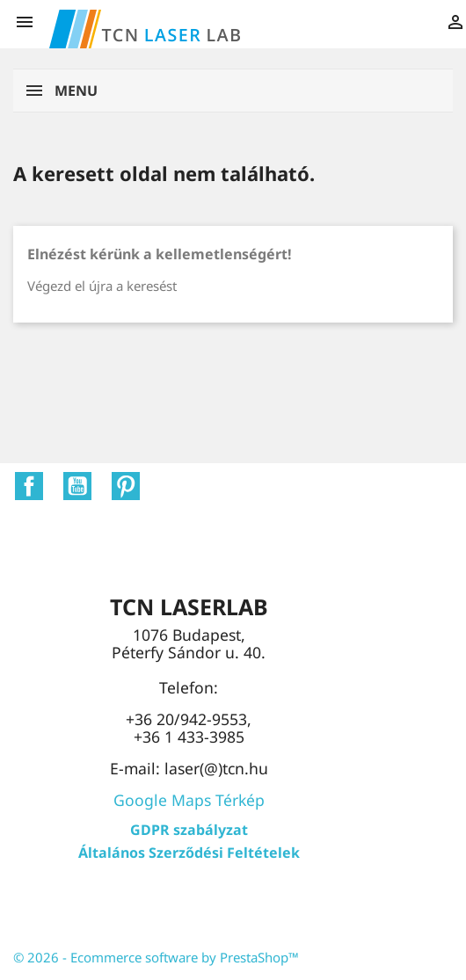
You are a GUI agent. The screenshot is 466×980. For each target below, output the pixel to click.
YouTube (77, 486)
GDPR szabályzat (189, 830)
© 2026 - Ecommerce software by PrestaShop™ (156, 957)
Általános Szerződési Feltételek (189, 853)
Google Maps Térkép (189, 800)
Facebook (29, 486)
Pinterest (126, 486)
